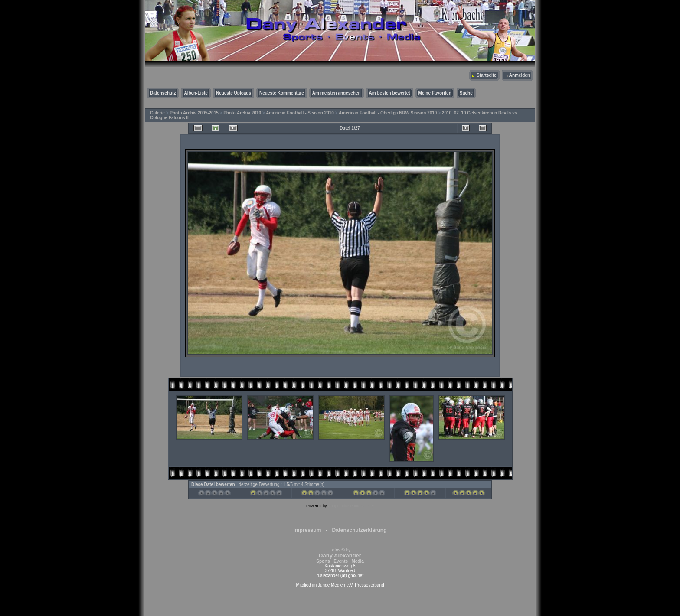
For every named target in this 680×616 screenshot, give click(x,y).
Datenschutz (163, 93)
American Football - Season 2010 (300, 113)
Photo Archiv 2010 (242, 113)
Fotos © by (340, 556)
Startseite (487, 75)
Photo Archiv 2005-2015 (194, 113)
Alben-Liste (196, 93)
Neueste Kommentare (282, 93)
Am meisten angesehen (337, 93)
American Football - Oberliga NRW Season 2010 (388, 113)
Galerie (157, 113)
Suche (466, 93)
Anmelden (520, 75)
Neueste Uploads (234, 93)
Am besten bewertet (390, 93)
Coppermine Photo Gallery (351, 506)
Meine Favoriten (435, 93)
